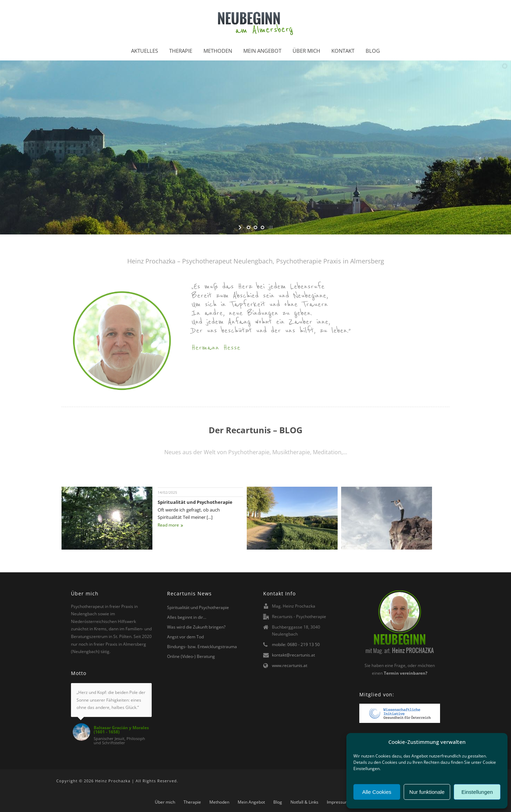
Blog (373, 51)
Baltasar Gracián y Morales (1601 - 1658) (121, 730)
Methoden (218, 51)
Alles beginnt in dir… (187, 617)
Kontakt (343, 51)
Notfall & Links (304, 802)
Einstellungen (477, 792)
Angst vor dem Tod (185, 637)
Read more (170, 525)
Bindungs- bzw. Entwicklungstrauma (202, 647)
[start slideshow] (241, 227)
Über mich (306, 51)
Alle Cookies (377, 792)
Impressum (338, 802)
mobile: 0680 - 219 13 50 (296, 644)
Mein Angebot (262, 51)
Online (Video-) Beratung (191, 656)
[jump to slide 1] (249, 227)
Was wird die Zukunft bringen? (196, 627)
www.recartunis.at (290, 665)
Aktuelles (145, 51)
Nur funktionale (427, 792)
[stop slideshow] (270, 227)
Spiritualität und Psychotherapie (195, 502)
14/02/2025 (167, 492)
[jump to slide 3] (262, 227)
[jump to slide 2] (255, 227)
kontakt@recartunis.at (293, 655)
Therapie (181, 51)
